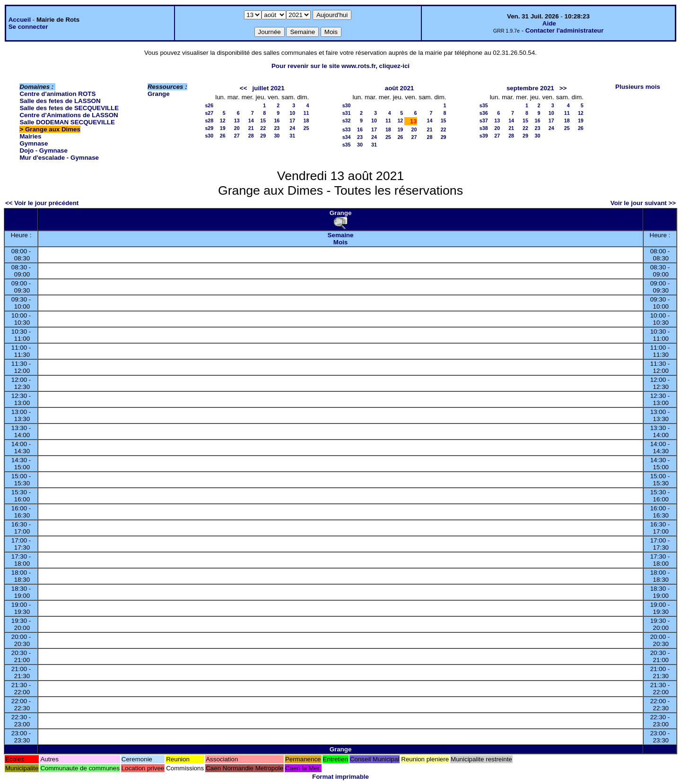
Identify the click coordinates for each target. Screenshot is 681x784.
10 (292, 113)
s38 (484, 128)
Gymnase (34, 143)
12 (223, 121)
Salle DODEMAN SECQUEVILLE (67, 122)
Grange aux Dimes (53, 129)
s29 (209, 128)
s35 (347, 145)
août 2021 (400, 88)
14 (251, 121)
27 (237, 136)
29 (263, 136)
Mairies (30, 136)
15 (263, 121)
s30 (209, 136)
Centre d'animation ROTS (57, 94)
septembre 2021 (530, 88)
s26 (209, 105)
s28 (209, 121)
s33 (347, 129)
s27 (209, 113)
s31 (347, 113)
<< (244, 88)
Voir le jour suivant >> (643, 203)
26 (223, 136)
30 (277, 136)
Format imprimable (340, 777)
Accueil (20, 20)
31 (292, 136)
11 (306, 113)
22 (263, 128)
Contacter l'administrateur (564, 30)
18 (306, 121)
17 (292, 121)
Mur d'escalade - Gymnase (59, 158)
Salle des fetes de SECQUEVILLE (69, 108)
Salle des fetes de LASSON (60, 101)
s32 (347, 121)
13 (237, 121)
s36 (484, 113)
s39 (484, 136)
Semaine (341, 235)
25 (306, 128)
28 (251, 136)
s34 (347, 137)
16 (277, 121)
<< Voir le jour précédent (42, 203)
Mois (340, 242)
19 (223, 128)
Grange (159, 94)
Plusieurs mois (638, 87)
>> (563, 88)
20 (237, 128)
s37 (484, 121)
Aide (549, 23)
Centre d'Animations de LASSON (69, 115)
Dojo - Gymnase (43, 151)
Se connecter (28, 27)
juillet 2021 (269, 88)
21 (251, 128)
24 (292, 128)
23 (277, 128)
